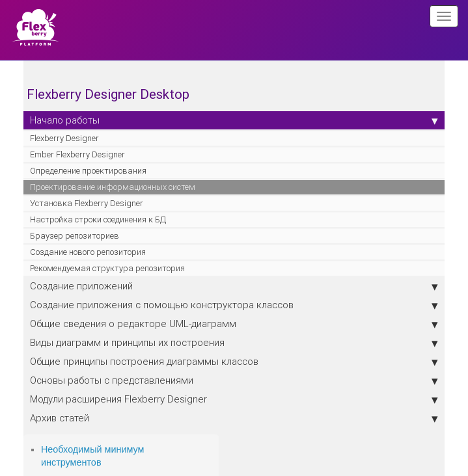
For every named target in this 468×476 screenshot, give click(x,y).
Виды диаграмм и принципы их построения (234, 343)
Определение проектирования (88, 171)
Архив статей (234, 418)
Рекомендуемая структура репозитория (107, 268)
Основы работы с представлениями (234, 380)
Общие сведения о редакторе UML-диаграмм (234, 324)
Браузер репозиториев (75, 236)
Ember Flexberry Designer (77, 154)
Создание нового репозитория (88, 252)
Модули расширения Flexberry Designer (234, 399)
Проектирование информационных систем (113, 187)
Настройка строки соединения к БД (98, 219)
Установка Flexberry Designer (87, 203)
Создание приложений (234, 286)
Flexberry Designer (64, 138)
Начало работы (234, 120)
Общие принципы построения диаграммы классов (234, 362)
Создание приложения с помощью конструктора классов (234, 305)
